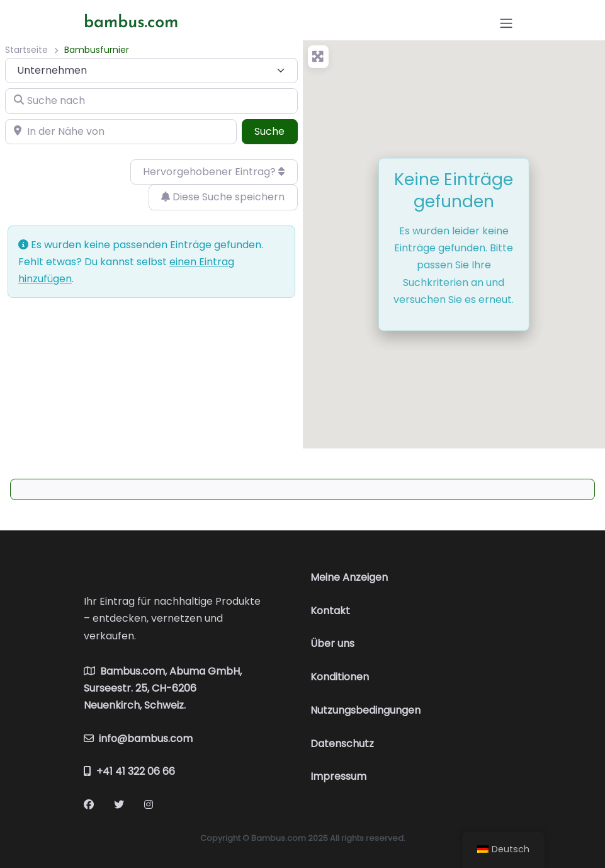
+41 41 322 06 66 (129, 771)
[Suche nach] (151, 101)
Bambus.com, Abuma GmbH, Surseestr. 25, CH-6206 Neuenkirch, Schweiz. (163, 688)
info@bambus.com (138, 739)
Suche (276, 131)
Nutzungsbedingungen (365, 710)
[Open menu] (506, 23)
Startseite (26, 50)
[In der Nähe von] (121, 132)
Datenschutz (342, 744)
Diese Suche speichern (223, 197)
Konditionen (340, 677)
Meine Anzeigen (349, 577)
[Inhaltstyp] (151, 71)
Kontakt (330, 611)
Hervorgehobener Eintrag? (214, 172)
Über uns (332, 643)
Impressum (338, 776)
